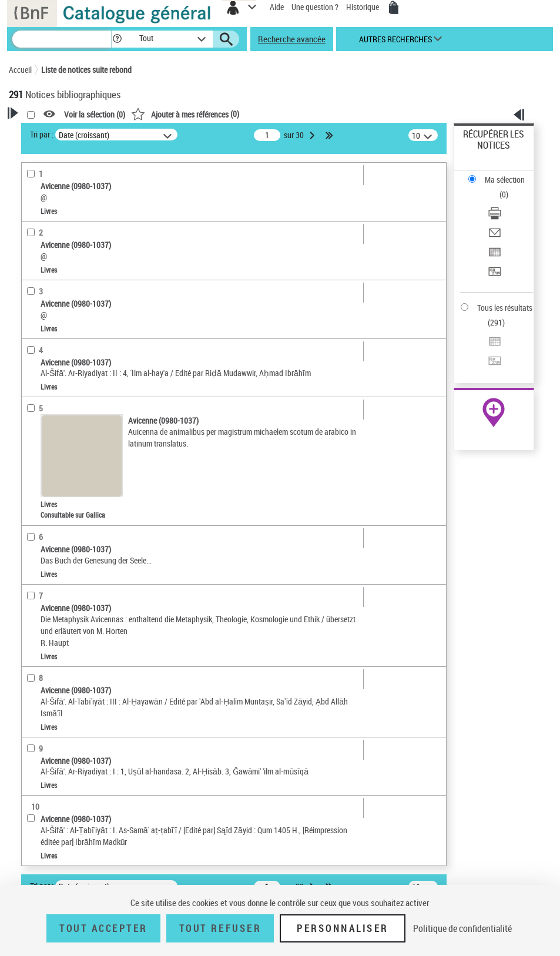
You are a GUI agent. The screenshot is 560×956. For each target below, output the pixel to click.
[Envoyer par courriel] (495, 237)
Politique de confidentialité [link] (462, 928)
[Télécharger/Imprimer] (495, 217)
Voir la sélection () (95, 114)
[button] (117, 39)
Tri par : (42, 134)
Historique (363, 7)
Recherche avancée (292, 39)
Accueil (20, 70)
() (185, 114)
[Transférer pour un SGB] (495, 275)
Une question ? (315, 7)
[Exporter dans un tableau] (495, 256)
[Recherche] (62, 39)
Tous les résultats (505, 308)
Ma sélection (505, 180)
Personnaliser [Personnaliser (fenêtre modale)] (343, 928)
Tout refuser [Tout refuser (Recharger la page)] (220, 928)
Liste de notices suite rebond (86, 70)
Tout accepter (103, 928)
